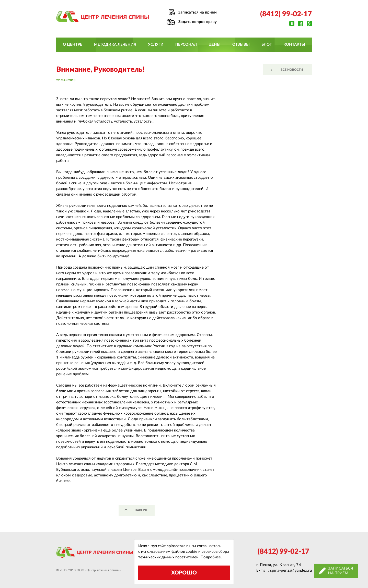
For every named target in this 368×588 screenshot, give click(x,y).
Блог (267, 45)
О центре (73, 45)
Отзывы (241, 45)
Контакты (294, 45)
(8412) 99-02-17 (286, 14)
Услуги (156, 45)
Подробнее (211, 557)
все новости (292, 70)
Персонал (186, 45)
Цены (215, 45)
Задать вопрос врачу (198, 22)
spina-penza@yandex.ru (291, 571)
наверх (141, 510)
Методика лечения (115, 45)
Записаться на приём (197, 12)
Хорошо (184, 573)
